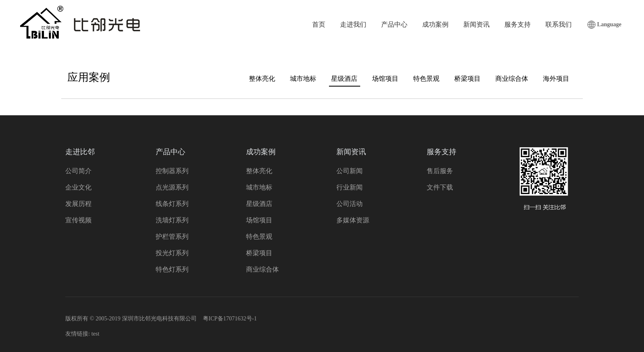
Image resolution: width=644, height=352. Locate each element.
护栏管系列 (172, 237)
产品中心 (394, 24)
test (95, 334)
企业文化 (78, 187)
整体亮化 (262, 79)
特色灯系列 (172, 269)
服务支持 (517, 24)
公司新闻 (350, 171)
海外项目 (556, 79)
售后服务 (440, 171)
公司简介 (78, 171)
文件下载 (440, 187)
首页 (319, 24)
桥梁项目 (467, 79)
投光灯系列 (172, 253)
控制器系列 (172, 171)
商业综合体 (512, 79)
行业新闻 (350, 187)
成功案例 (435, 24)
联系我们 (559, 24)
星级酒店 (344, 79)
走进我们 (353, 24)
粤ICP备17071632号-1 (230, 319)
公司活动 (350, 204)
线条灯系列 (172, 204)
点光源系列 (172, 187)
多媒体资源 (353, 220)
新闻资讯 (476, 24)
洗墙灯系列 (172, 220)
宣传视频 (78, 220)
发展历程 (78, 204)
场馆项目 (385, 79)
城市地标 (303, 79)
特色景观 (426, 79)
